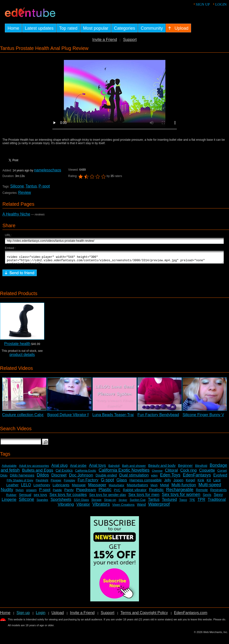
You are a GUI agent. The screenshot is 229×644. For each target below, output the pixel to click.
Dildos (43, 477)
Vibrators (101, 506)
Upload (58, 615)
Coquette (207, 472)
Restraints (219, 492)
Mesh (154, 487)
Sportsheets (61, 502)
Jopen (179, 482)
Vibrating (66, 507)
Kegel (190, 482)
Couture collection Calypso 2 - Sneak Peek (39, 417)
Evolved (220, 477)
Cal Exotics (64, 473)
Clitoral (171, 472)
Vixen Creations (123, 507)
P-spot (44, 186)
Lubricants (61, 487)
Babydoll (114, 468)
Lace (217, 482)
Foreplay (69, 483)
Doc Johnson (81, 477)
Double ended (106, 477)
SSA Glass (81, 502)
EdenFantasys (197, 477)
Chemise (157, 473)
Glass (122, 482)
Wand (141, 507)
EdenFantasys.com (191, 615)
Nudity (7, 492)
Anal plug (60, 468)
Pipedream (86, 492)
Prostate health (17, 346)
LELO (26, 487)
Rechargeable (180, 492)
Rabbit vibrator (135, 492)
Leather (13, 487)
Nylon (20, 492)
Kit (209, 482)
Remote (202, 492)
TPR (202, 502)
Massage (79, 487)
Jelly (167, 482)
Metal (165, 487)
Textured (169, 502)
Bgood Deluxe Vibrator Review (74, 417)
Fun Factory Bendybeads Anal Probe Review (176, 417)
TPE (192, 502)
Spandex (42, 502)
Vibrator (83, 507)
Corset (222, 473)
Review (25, 192)
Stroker (123, 502)
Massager (97, 487)
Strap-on (110, 502)
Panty (69, 492)
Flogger (56, 482)
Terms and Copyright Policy (144, 615)
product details (22, 357)
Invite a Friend (105, 40)
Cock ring (189, 472)
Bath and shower (134, 468)
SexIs (207, 497)
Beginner (185, 468)
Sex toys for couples (68, 497)
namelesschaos (48, 170)
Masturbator (117, 487)
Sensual (25, 497)
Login (221, 4)
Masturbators (137, 487)
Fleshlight (42, 483)
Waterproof (159, 506)
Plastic (105, 492)
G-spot (107, 482)
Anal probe (78, 468)
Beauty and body (162, 468)
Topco (183, 502)
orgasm (31, 492)
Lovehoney (42, 487)
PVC (117, 492)
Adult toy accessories (34, 468)
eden (154, 478)
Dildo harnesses (22, 477)
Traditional (217, 502)
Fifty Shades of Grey (20, 483)
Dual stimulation (134, 477)
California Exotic (86, 473)
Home (5, 615)
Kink (201, 482)
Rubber (11, 497)
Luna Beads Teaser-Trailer (115, 417)
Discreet (59, 477)
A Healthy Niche (16, 214)
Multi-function (184, 487)
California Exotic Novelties (124, 472)
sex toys (40, 497)
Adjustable (9, 468)
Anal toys (97, 468)
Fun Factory (88, 482)
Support (130, 40)
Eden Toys (170, 477)
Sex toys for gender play (107, 497)
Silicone (17, 186)
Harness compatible (146, 482)
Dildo (4, 478)
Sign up (203, 4)
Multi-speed (210, 487)
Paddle (57, 492)
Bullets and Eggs (38, 472)
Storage (96, 502)
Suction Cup (138, 502)
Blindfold (201, 468)
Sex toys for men (144, 497)
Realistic (156, 492)
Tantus (31, 186)
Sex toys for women (181, 497)
